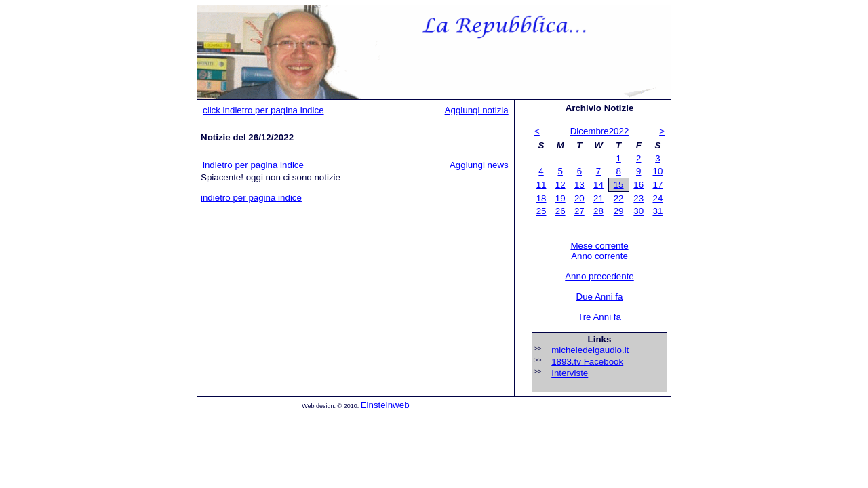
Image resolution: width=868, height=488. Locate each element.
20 (579, 198)
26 (560, 211)
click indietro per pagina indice (263, 110)
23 (638, 198)
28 (598, 211)
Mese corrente (599, 246)
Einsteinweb (385, 405)
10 (657, 171)
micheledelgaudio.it (590, 350)
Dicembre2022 (600, 131)
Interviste (570, 373)
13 (579, 185)
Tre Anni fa (599, 317)
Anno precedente (599, 276)
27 (579, 211)
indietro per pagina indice (253, 165)
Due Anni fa (600, 297)
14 (598, 185)
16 (638, 185)
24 (657, 198)
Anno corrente (599, 256)
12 (560, 185)
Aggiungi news (479, 165)
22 (619, 198)
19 (560, 198)
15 (619, 185)
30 (638, 211)
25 (541, 211)
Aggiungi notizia (477, 110)
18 (541, 198)
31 (657, 211)
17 (657, 185)
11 (541, 185)
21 (598, 198)
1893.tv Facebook (587, 362)
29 (619, 211)
